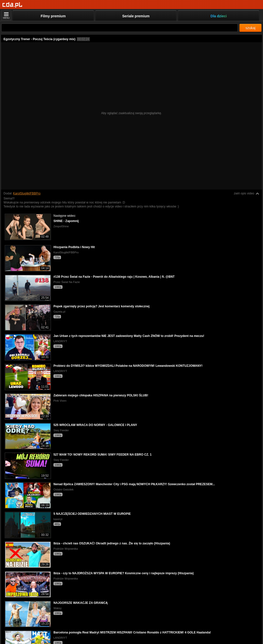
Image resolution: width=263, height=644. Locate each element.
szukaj (250, 28)
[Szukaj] (120, 28)
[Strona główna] (12, 5)
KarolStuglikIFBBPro (27, 193)
